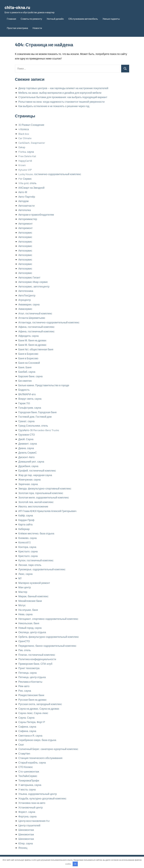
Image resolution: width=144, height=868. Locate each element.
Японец (23, 848)
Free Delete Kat (27, 156)
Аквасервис (25, 309)
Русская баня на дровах (32, 700)
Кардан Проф (26, 520)
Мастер (23, 592)
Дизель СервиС (28, 453)
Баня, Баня (25, 367)
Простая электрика (17, 28)
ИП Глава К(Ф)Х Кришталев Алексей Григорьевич (47, 511)
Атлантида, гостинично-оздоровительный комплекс (49, 322)
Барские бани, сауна (30, 376)
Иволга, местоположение (33, 506)
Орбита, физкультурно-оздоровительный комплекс (49, 637)
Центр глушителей (29, 825)
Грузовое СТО (27, 435)
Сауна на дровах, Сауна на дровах (39, 709)
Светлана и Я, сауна (30, 736)
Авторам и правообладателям (36, 215)
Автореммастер (28, 219)
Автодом (24, 201)
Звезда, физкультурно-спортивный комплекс (45, 488)
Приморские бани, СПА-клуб (35, 664)
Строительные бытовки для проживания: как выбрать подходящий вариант (63, 97)
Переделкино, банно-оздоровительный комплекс (47, 646)
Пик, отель (25, 650)
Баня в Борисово (28, 354)
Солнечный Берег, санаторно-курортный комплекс (48, 749)
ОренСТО (24, 641)
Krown (22, 165)
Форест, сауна (27, 812)
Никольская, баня (29, 623)
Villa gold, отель (27, 183)
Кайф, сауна (26, 515)
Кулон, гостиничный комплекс (36, 560)
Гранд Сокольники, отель (33, 426)
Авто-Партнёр (27, 197)
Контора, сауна (27, 547)
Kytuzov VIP (25, 170)
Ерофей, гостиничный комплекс (37, 470)
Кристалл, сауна (28, 551)
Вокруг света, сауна (30, 399)
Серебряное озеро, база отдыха (37, 740)
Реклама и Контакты (30, 682)
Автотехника (26, 291)
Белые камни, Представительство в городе (44, 385)
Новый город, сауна (30, 628)
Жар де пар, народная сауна (35, 475)
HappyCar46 (25, 161)
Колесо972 (25, 542)
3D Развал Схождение (31, 125)
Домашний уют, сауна (31, 462)
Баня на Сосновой (29, 363)
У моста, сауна (27, 789)
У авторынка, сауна (30, 785)
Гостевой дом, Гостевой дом (35, 417)
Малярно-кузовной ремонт (34, 583)
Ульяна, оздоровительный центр (38, 794)
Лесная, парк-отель (30, 565)
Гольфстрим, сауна (30, 408)
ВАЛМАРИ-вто (27, 394)
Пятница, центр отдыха (32, 677)
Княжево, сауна (28, 538)
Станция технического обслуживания (40, 758)
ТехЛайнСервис (28, 776)
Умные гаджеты (111, 19)
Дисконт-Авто (27, 457)
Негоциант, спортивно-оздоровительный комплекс (48, 619)
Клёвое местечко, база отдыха (36, 533)
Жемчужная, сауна (30, 479)
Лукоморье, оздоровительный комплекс (42, 569)
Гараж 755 (24, 403)
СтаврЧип (24, 754)
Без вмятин (25, 381)
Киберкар (24, 529)
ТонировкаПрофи (29, 780)
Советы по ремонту (31, 19)
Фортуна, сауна (27, 816)
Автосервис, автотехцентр (34, 286)
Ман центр (25, 587)
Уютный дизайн (55, 19)
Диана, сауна (26, 448)
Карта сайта (25, 524)
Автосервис (25, 233)
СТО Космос (26, 767)
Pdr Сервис (25, 179)
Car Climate (25, 138)
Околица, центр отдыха (32, 632)
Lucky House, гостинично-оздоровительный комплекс (50, 174)
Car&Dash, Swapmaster (32, 143)
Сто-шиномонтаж (29, 771)
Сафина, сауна (27, 727)
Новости (37, 28)
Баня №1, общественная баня (36, 349)
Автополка (25, 210)
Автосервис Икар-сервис (33, 282)
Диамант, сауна (28, 444)
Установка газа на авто (32, 803)
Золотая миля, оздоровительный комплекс (44, 497)
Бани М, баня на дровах (32, 340)
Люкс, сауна (25, 574)
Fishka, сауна (26, 152)
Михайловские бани (30, 601)
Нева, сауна (25, 614)
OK (75, 864)
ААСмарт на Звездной (31, 188)
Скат (21, 745)
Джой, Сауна (26, 439)
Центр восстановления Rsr (34, 821)
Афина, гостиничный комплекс (37, 327)
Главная (11, 19)
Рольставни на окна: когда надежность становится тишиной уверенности (62, 102)
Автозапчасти (27, 206)
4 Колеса (24, 129)
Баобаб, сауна (27, 372)
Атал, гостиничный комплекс (35, 313)
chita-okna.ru (18, 7)
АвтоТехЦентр (27, 295)
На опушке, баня (28, 610)
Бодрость (24, 390)
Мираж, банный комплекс (33, 596)
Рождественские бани (31, 695)
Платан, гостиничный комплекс (37, 655)
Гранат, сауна (26, 421)
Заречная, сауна (28, 484)
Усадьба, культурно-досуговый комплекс (42, 798)
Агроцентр (25, 300)
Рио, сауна (25, 691)
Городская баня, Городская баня (38, 412)
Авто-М (23, 192)
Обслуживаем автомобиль (83, 19)
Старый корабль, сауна (32, 762)
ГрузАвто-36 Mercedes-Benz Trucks (39, 430)
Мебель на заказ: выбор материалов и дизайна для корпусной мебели (60, 93)
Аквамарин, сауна (29, 304)
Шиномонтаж (26, 830)
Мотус (22, 605)
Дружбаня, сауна (28, 466)
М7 (20, 578)
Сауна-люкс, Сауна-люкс (33, 713)
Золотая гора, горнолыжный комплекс (41, 493)
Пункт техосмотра (29, 668)
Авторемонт (26, 224)
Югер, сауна (26, 843)
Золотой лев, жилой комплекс (36, 502)
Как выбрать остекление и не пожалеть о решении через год (54, 106)
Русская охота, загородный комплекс (40, 704)
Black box (24, 134)
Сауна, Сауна (26, 718)
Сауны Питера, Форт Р (32, 722)
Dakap (22, 147)
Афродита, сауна (29, 336)
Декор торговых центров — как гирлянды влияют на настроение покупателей (63, 88)
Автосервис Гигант (29, 277)
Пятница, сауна (28, 673)
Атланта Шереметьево (32, 318)
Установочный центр (31, 807)
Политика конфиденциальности (37, 659)
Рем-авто (24, 686)
